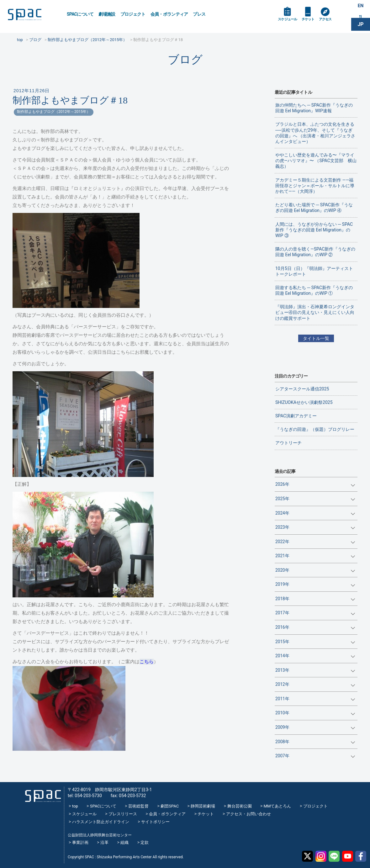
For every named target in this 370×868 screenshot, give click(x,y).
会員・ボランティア (169, 14)
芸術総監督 (138, 806)
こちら (147, 662)
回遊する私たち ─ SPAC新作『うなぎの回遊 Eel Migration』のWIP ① (314, 290)
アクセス (335, 23)
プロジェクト (133, 14)
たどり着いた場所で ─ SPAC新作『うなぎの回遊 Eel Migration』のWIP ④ (314, 208)
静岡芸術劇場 (203, 806)
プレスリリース (123, 814)
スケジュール (290, 23)
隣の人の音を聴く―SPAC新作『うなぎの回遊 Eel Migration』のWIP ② (315, 252)
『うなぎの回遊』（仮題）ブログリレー (315, 429)
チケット (315, 23)
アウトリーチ (288, 443)
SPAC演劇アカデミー (296, 416)
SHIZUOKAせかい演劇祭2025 (304, 402)
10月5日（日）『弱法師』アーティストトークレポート (314, 271)
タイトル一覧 (316, 338)
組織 (124, 842)
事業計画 (80, 842)
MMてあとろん (277, 806)
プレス (199, 14)
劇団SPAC (170, 806)
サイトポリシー (155, 822)
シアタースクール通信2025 (302, 389)
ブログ (185, 59)
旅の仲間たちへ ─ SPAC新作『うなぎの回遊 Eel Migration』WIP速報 (314, 108)
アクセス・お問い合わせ (248, 814)
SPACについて (80, 14)
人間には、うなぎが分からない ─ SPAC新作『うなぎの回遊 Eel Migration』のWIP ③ (314, 230)
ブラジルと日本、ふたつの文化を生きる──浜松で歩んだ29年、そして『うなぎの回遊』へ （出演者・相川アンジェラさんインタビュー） (315, 133)
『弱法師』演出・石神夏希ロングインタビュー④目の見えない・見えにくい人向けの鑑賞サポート (315, 312)
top (75, 806)
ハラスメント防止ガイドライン (101, 822)
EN (361, 7)
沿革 (104, 842)
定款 (145, 842)
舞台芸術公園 (240, 806)
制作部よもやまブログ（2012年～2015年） (54, 112)
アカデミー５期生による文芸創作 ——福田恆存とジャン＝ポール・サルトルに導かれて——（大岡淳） (315, 186)
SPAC (33, 16)
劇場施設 (107, 14)
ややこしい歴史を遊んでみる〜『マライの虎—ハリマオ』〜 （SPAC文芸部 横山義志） (316, 161)
